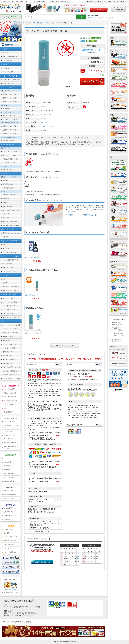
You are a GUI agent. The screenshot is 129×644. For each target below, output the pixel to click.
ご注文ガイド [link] (8, 458)
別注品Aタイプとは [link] (9, 422)
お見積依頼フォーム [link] (10, 512)
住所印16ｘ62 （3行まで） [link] (11, 94)
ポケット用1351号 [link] (8, 141)
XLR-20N (44, 122)
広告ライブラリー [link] (9, 548)
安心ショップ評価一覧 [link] (10, 541)
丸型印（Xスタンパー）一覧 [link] (11, 83)
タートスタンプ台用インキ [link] (11, 302)
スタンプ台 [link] (6, 248)
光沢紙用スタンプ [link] (8, 356)
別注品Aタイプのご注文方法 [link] (11, 427)
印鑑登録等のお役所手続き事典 (117, 329)
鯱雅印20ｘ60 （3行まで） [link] (11, 130)
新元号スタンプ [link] (7, 199)
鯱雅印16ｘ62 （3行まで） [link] (11, 126)
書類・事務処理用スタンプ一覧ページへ (64, 346)
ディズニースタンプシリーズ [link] (11, 344)
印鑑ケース (92, 18)
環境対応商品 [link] (8, 412)
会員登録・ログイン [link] (10, 491)
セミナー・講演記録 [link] (10, 552)
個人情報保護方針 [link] (9, 481)
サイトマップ (114, 2)
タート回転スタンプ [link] (9, 310)
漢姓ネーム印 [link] (7, 340)
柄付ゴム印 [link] (6, 237)
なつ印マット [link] (7, 283)
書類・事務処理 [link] (7, 206)
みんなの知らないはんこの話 (117, 340)
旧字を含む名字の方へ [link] (10, 401)
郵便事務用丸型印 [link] (8, 188)
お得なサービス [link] (8, 498)
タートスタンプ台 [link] (8, 298)
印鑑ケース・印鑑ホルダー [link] (11, 287)
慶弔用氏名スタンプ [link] (9, 184)
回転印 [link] (12, 233)
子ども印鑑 (109, 18)
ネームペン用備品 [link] (8, 72)
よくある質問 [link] (8, 508)
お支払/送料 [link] (7, 462)
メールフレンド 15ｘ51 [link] (10, 115)
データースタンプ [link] (8, 170)
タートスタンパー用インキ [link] (11, 317)
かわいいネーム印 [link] (8, 337)
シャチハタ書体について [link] (11, 404)
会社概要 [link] (6, 533)
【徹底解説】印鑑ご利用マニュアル (117, 335)
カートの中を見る (99, 10)
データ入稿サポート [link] (10, 439)
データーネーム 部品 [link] (9, 163)
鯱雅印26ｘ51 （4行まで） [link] (11, 134)
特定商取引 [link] (7, 470)
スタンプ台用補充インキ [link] (10, 252)
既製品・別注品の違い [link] (10, 393)
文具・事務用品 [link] (7, 363)
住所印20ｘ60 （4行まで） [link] (11, 98)
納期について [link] (8, 466)
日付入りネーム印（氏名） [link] (11, 151)
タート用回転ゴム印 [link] (9, 306)
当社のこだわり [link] (8, 529)
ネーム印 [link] (5, 53)
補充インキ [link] (6, 245)
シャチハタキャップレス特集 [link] (11, 325)
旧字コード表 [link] (8, 431)
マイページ (103, 2)
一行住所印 (101, 18)
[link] (33, 251)
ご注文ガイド (92, 2)
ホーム (125, 2)
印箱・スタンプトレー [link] (9, 291)
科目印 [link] (5, 202)
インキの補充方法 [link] (9, 408)
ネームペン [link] (6, 68)
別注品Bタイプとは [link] (9, 435)
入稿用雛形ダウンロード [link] (11, 443)
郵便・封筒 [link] (6, 214)
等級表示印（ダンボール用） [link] (11, 225)
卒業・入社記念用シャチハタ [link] (11, 367)
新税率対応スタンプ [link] (9, 195)
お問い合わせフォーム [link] (10, 516)
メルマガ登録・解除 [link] (10, 495)
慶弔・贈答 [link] (6, 218)
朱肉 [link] (4, 279)
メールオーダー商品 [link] (9, 348)
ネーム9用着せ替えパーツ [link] (10, 57)
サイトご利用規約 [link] (9, 477)
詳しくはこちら (49, 126)
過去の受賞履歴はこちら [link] (11, 593)
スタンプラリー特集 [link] (9, 359)
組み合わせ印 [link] (7, 109)
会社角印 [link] (5, 180)
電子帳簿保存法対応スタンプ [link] (11, 375)
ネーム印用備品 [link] (7, 60)
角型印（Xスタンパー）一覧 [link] (11, 80)
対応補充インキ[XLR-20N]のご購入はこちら (83, 215)
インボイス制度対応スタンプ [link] (11, 371)
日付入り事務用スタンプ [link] (10, 159)
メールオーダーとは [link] (10, 397)
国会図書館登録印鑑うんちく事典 (117, 323)
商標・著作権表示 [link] (9, 474)
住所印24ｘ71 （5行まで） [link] (11, 102)
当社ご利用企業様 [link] (9, 544)
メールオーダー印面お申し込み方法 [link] (11, 448)
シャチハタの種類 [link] (9, 389)
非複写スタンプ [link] (7, 352)
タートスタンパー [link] (8, 314)
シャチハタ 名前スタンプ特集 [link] (12, 379)
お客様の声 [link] (7, 520)
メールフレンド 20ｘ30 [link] (10, 119)
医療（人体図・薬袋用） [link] (10, 222)
